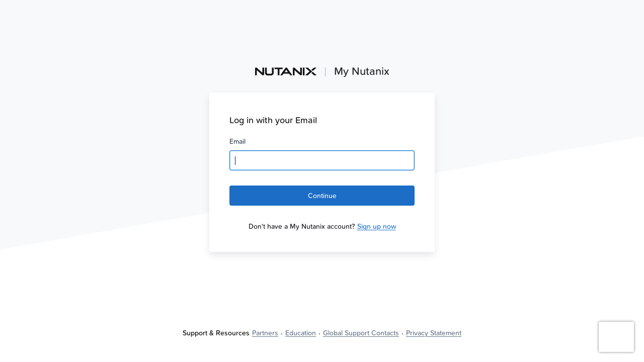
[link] (377, 226)
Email (237, 141)
